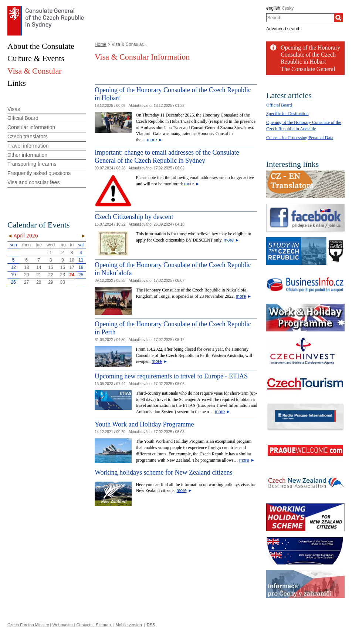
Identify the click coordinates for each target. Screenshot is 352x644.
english (273, 8)
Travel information (28, 146)
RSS (151, 625)
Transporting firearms (32, 164)
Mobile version (129, 625)
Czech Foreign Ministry (28, 625)
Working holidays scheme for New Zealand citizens (163, 472)
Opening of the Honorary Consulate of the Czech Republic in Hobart (310, 55)
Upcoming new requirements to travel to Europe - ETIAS (171, 376)
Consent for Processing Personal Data (300, 138)
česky (288, 8)
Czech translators (28, 136)
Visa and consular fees (33, 182)
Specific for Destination (287, 114)
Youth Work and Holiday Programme (144, 424)
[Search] (338, 18)
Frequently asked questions (39, 173)
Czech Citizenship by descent (134, 217)
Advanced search (283, 29)
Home (101, 44)
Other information (27, 155)
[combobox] (300, 18)
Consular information (31, 127)
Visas (14, 109)
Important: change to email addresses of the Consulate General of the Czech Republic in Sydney (167, 156)
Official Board (23, 118)
